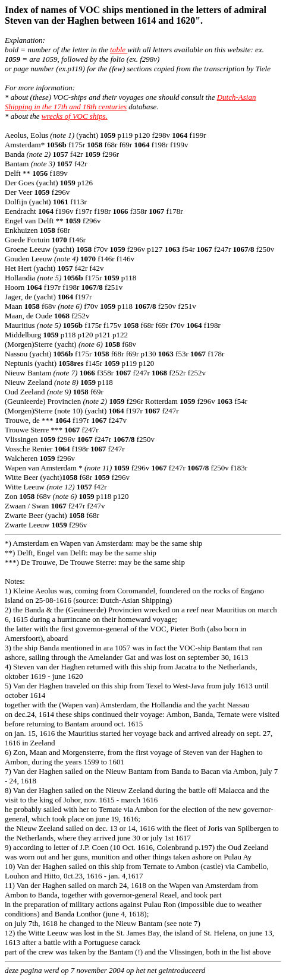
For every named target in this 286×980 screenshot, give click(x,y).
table (119, 50)
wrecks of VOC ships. (75, 116)
